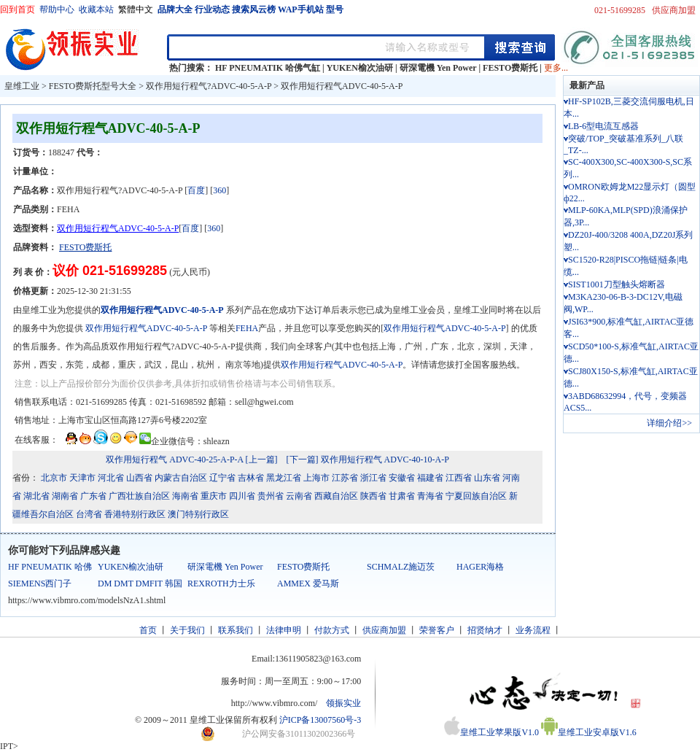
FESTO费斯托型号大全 (93, 86)
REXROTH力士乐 (221, 584)
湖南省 (65, 496)
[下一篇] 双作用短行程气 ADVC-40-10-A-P (368, 460)
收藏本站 (96, 9)
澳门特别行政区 (198, 514)
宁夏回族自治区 (476, 496)
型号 (335, 9)
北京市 (54, 478)
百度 (196, 190)
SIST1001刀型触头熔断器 (617, 284)
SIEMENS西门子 (40, 584)
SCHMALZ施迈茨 (401, 567)
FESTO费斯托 (510, 68)
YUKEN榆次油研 (360, 68)
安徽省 (402, 478)
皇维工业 (22, 86)
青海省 (430, 496)
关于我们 (187, 630)
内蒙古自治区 (181, 478)
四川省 (242, 496)
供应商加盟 (674, 10)
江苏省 (345, 478)
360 (219, 190)
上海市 (316, 478)
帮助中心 (57, 9)
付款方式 (332, 630)
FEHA (247, 328)
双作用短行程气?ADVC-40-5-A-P (209, 86)
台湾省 (89, 514)
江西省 (459, 478)
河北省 (111, 478)
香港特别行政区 (135, 514)
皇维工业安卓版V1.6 (589, 732)
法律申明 (284, 630)
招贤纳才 (485, 630)
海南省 (185, 496)
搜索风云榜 (254, 9)
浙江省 (373, 478)
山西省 (139, 478)
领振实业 (343, 703)
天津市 (82, 478)
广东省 (93, 496)
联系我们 (236, 630)
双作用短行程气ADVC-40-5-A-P (342, 86)
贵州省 (271, 496)
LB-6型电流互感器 (603, 126)
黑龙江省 (284, 478)
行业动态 (212, 9)
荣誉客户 (437, 630)
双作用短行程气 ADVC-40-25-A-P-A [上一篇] (191, 460)
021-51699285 (620, 10)
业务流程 (533, 630)
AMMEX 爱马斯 (308, 584)
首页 (148, 630)
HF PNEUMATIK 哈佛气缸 (268, 68)
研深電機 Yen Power (438, 68)
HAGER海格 (480, 567)
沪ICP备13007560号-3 (320, 720)
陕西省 (373, 496)
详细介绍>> (669, 423)
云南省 (299, 496)
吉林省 (251, 478)
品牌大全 (175, 9)
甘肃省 (402, 496)
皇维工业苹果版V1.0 (491, 732)
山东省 (487, 478)
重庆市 (214, 496)
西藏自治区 (336, 496)
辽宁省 (222, 478)
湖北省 (36, 496)
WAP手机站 (301, 9)
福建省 (430, 478)
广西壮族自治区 (139, 496)
